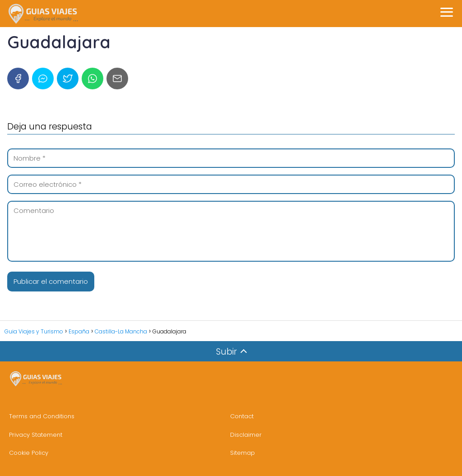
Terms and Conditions (42, 416)
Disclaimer (246, 435)
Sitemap (243, 453)
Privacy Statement (36, 435)
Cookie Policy (29, 453)
